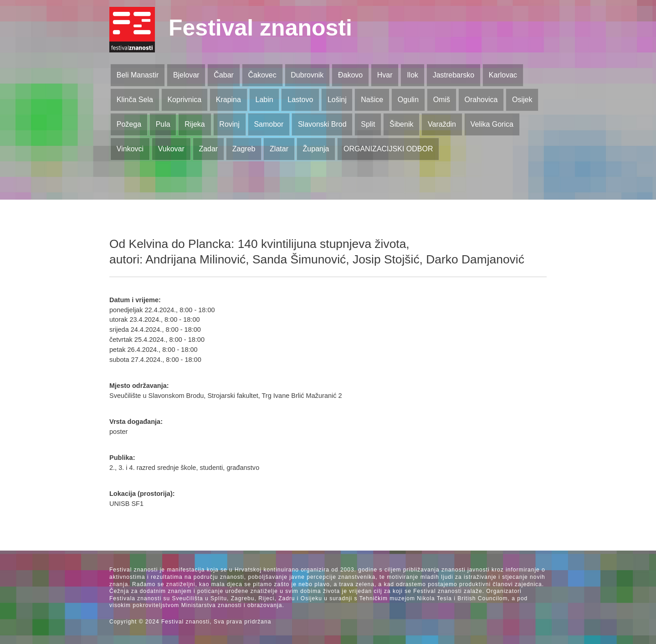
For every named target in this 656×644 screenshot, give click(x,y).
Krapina (228, 100)
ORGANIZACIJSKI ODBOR (388, 149)
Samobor (269, 124)
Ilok (413, 75)
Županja (316, 149)
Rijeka (195, 124)
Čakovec (262, 75)
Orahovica (481, 100)
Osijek (522, 100)
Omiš (442, 100)
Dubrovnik (307, 75)
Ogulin (408, 100)
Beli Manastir (138, 75)
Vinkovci (130, 149)
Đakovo (350, 75)
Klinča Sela (135, 100)
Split (368, 124)
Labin (264, 100)
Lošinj (337, 100)
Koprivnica (184, 100)
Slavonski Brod (322, 124)
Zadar (208, 149)
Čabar (224, 75)
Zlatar (279, 149)
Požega (129, 124)
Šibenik (401, 124)
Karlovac (503, 75)
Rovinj (229, 124)
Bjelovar (186, 75)
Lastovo (300, 100)
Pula (163, 124)
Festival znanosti (260, 28)
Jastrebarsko (454, 75)
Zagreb (244, 149)
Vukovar (171, 149)
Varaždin (442, 124)
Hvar (385, 75)
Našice (372, 100)
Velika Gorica (492, 124)
